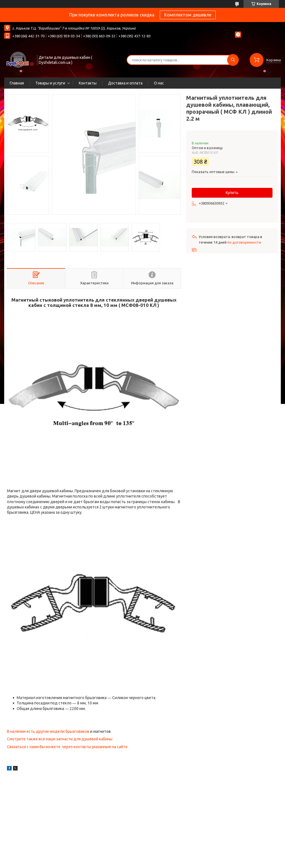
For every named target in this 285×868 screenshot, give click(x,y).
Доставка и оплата (125, 83)
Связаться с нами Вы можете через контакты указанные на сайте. (68, 747)
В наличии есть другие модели (36, 731)
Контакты (88, 83)
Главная (17, 83)
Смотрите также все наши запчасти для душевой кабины (60, 739)
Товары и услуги (50, 83)
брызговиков (77, 731)
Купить (232, 193)
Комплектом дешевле (188, 15)
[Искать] (233, 60)
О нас (159, 83)
